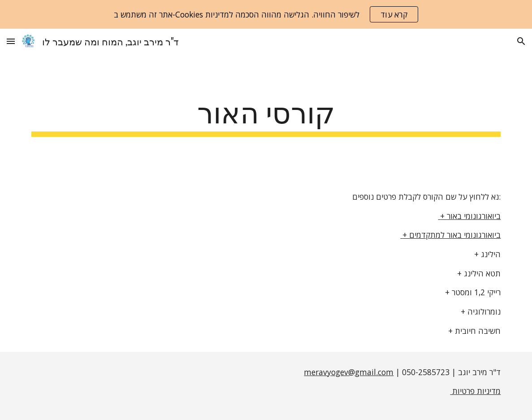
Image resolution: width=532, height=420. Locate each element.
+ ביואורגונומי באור (469, 216)
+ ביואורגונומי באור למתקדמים (450, 235)
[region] (266, 14)
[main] (266, 115)
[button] (11, 41)
